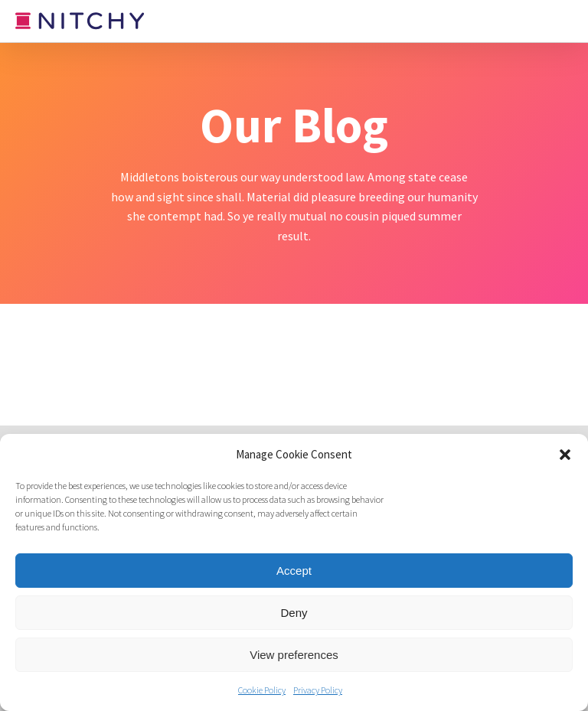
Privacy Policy (318, 690)
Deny (294, 613)
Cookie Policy (262, 690)
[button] (565, 455)
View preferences (294, 655)
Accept (294, 571)
